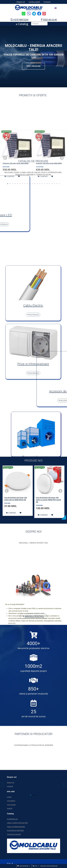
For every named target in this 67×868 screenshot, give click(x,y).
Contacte (47, 2)
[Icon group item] (23, 12)
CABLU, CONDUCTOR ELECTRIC (17, 823)
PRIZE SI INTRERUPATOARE (16, 827)
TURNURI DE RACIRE (14, 834)
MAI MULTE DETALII (33, 616)
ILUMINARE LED (12, 819)
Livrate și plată (34, 2)
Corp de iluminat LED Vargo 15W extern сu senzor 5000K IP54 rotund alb (48, 500)
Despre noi (21, 2)
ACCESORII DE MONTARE (15, 830)
